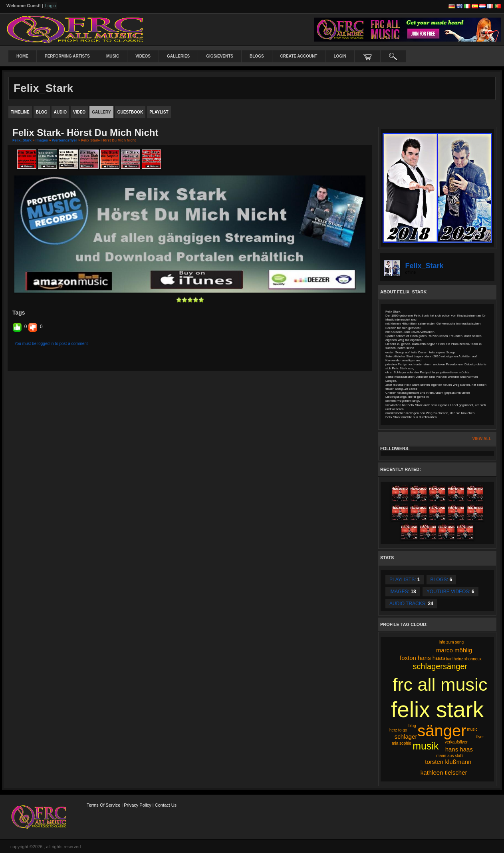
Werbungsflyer (64, 140)
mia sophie (401, 743)
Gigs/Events (220, 56)
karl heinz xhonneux (464, 659)
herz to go (398, 730)
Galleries (178, 56)
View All (482, 439)
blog (412, 726)
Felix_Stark (22, 140)
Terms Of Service (103, 805)
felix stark (437, 710)
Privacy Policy (137, 805)
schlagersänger (440, 666)
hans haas (459, 749)
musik (426, 746)
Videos (143, 56)
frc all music (440, 685)
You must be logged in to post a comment (51, 344)
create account (299, 56)
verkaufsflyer (456, 742)
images (42, 140)
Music (113, 56)
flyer (480, 737)
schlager (406, 736)
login (340, 56)
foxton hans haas (423, 658)
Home (22, 56)
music (472, 729)
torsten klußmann (448, 762)
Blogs (257, 56)
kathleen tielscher (444, 772)
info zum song (451, 642)
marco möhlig (454, 650)
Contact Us (166, 805)
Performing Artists (67, 56)
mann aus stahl (450, 756)
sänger (442, 731)
